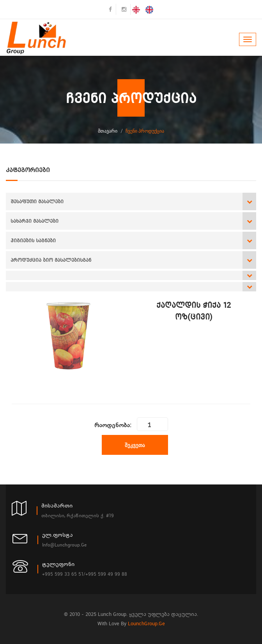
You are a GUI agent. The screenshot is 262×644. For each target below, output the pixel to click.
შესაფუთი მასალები (37, 201)
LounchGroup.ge (146, 624)
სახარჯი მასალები (35, 221)
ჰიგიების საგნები (33, 240)
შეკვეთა (135, 445)
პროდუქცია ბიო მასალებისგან (51, 260)
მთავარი (108, 131)
